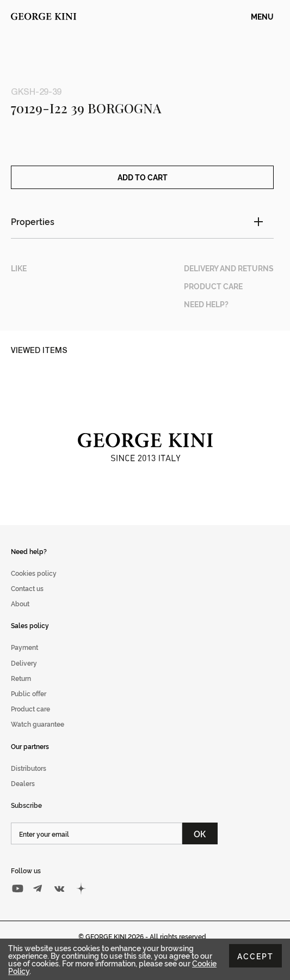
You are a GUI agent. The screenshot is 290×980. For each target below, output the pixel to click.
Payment (24, 659)
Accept (255, 956)
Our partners (30, 758)
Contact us (27, 601)
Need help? (29, 563)
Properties (33, 234)
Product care (30, 721)
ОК (200, 846)
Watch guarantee (38, 736)
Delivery (24, 675)
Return (21, 690)
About (20, 616)
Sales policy (30, 638)
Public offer (29, 706)
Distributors (29, 780)
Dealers (23, 796)
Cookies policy (34, 585)
